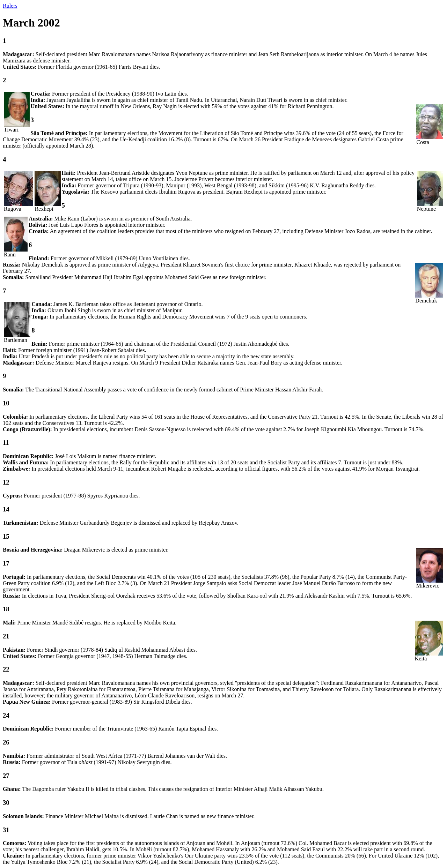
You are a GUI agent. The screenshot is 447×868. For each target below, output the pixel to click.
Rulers (10, 6)
